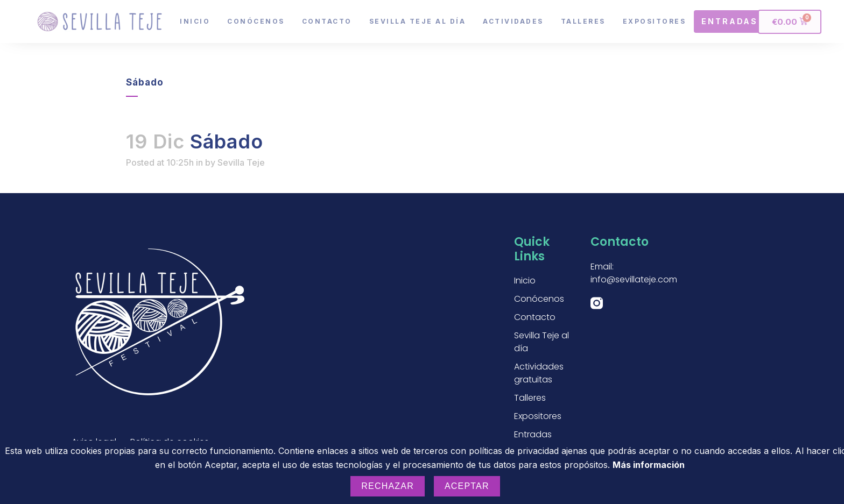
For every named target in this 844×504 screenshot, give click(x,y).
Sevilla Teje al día (418, 21)
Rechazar (388, 486)
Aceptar (467, 486)
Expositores (655, 21)
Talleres (583, 21)
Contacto (327, 21)
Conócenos (256, 21)
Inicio (195, 21)
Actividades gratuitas (539, 373)
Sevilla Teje (241, 162)
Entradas (533, 434)
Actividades (513, 21)
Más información (649, 465)
